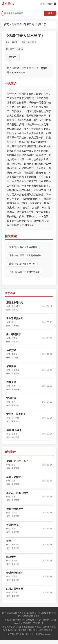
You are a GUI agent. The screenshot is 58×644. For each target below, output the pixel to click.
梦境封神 (11, 398)
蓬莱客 (14, 561)
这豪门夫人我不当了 (35, 24)
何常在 (14, 338)
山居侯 (14, 434)
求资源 (49, 4)
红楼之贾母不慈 (15, 589)
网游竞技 (15, 405)
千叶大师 (15, 418)
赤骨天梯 (11, 382)
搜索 (50, 13)
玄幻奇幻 (15, 358)
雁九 (14, 322)
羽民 (14, 402)
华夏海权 (11, 366)
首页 (42, 4)
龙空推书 (8, 4)
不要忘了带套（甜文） (18, 493)
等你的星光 (12, 525)
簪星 (9, 541)
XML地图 (29, 634)
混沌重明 (15, 306)
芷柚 (14, 481)
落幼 (14, 42)
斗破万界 (11, 350)
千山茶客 (15, 545)
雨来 (14, 497)
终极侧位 (15, 370)
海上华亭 (11, 557)
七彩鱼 (14, 592)
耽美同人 (15, 310)
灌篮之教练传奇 (15, 302)
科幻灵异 (15, 437)
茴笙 (14, 529)
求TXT (12, 57)
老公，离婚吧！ (15, 477)
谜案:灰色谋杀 (14, 430)
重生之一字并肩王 (16, 414)
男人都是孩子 (14, 334)
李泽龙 (14, 354)
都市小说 (15, 342)
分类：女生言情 (29, 42)
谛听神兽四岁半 (15, 509)
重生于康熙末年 (15, 318)
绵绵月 (14, 513)
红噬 (14, 386)
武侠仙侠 (15, 390)
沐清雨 (14, 576)
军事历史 (15, 326)
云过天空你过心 (15, 573)
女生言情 (16, 24)
